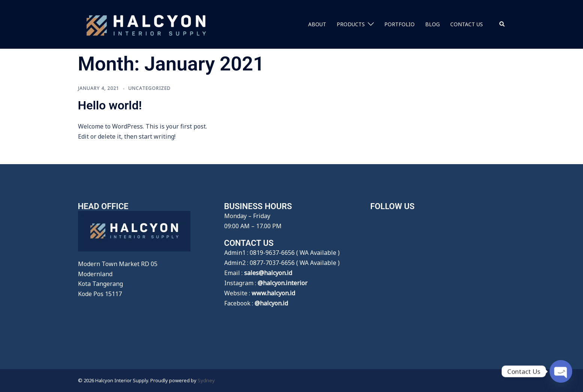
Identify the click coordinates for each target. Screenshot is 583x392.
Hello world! (110, 105)
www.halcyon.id (273, 293)
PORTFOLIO (399, 24)
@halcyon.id (271, 303)
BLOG (432, 24)
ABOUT (317, 24)
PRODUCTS (351, 24)
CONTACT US (467, 24)
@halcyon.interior (283, 283)
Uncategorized (149, 88)
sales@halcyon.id (268, 273)
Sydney (206, 380)
